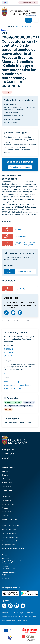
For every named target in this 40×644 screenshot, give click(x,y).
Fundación (5, 508)
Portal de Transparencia (10, 537)
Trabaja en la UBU (8, 500)
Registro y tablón (8, 504)
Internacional (7, 486)
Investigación (29, 402)
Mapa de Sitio (8, 454)
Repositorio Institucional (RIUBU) (13, 549)
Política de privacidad (27, 617)
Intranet (5, 458)
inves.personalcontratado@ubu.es (18, 385)
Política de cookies (9, 617)
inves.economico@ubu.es (14, 382)
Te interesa (11, 26)
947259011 (8, 349)
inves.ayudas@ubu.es (13, 388)
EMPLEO (8, 409)
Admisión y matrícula (9, 479)
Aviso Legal (19, 613)
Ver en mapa (9, 373)
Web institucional (9, 621)
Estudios (5, 475)
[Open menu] (36, 20)
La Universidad (7, 490)
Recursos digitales (8, 467)
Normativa (5, 516)
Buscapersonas (9, 450)
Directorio (29, 613)
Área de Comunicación (10, 519)
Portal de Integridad (9, 529)
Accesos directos (27, 3)
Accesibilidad (7, 613)
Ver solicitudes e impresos (20, 167)
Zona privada (22, 621)
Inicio (3, 26)
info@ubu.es (6, 575)
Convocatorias (7, 497)
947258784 (9, 356)
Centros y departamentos (11, 526)
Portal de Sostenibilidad (10, 533)
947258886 (9, 352)
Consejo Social (7, 512)
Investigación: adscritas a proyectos (18, 406)
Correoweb (6, 471)
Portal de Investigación (10, 541)
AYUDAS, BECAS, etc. (13, 402)
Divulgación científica (9, 545)
